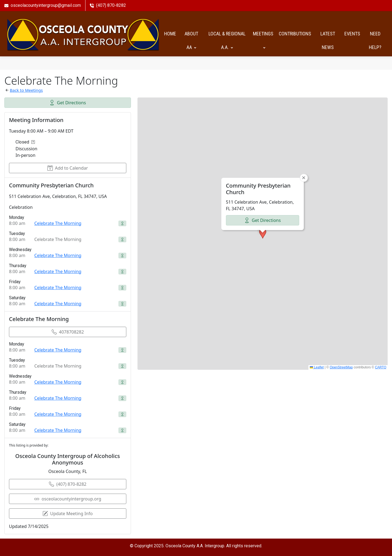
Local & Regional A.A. (227, 40)
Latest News (328, 40)
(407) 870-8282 (68, 484)
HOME (170, 33)
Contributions (295, 33)
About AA (191, 40)
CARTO (381, 367)
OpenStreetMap (341, 367)
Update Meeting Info (68, 513)
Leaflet (317, 367)
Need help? (375, 40)
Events (352, 33)
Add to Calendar (68, 167)
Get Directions (68, 102)
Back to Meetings (26, 90)
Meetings (263, 40)
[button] (263, 233)
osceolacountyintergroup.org (68, 498)
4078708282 (68, 331)
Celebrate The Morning (58, 223)
